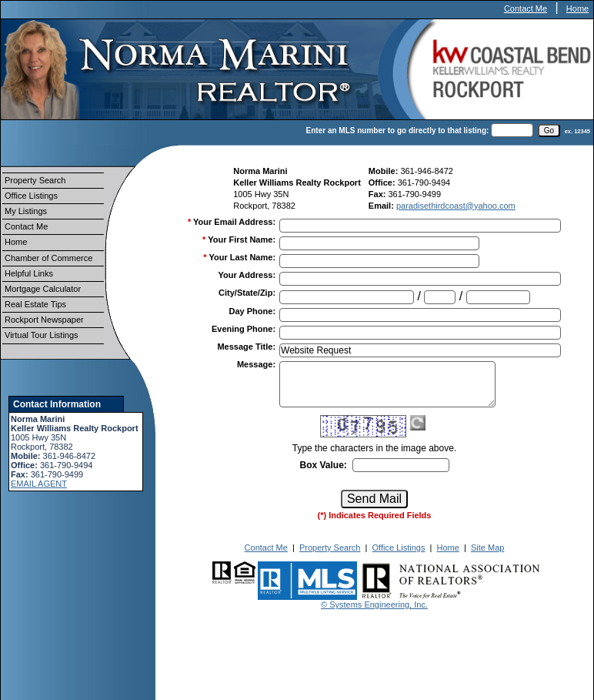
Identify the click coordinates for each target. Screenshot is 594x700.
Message (256, 364)
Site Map (487, 548)
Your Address (247, 275)
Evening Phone (244, 329)
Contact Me (526, 8)
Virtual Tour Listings (42, 335)
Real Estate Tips (35, 304)
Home (577, 8)
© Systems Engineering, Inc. (374, 605)
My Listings (26, 211)
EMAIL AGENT (39, 484)
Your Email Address (234, 222)
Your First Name (242, 239)
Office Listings (31, 196)
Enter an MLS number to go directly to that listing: (398, 131)
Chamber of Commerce (48, 258)
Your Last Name (242, 257)
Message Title (246, 347)
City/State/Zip (247, 293)
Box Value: (323, 465)
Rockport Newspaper (44, 320)
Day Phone (253, 311)
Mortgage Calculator (43, 289)
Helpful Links (29, 273)
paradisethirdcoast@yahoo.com (456, 206)
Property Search (35, 180)
